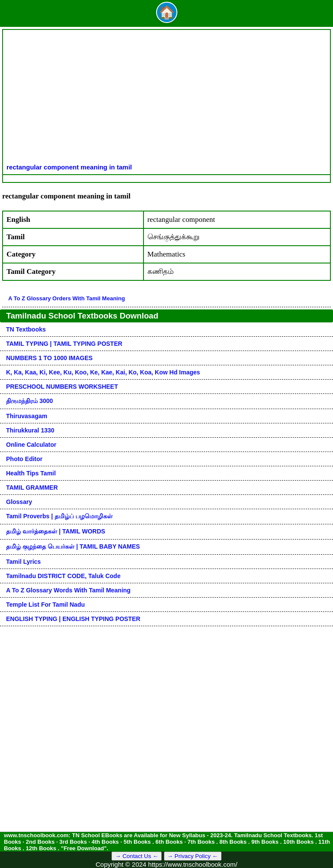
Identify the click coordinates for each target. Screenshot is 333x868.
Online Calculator (31, 445)
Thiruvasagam (27, 416)
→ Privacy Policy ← (193, 856)
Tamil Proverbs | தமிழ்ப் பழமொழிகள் (59, 516)
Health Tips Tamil (31, 473)
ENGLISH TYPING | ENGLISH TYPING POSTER (73, 619)
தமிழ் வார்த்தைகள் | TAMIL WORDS (56, 531)
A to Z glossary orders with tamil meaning (67, 298)
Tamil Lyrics (23, 562)
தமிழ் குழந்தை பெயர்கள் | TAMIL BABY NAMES (73, 546)
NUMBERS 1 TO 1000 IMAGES (49, 358)
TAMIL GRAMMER (32, 488)
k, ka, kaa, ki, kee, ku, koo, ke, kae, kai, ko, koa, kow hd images (103, 372)
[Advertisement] (166, 98)
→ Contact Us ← (137, 856)
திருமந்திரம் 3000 (29, 401)
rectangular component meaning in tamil (69, 167)
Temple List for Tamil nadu (46, 605)
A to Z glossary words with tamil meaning (68, 590)
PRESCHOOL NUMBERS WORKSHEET (62, 387)
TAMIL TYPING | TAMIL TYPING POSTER (64, 344)
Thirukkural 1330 (30, 430)
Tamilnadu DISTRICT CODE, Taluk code (63, 576)
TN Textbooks (26, 329)
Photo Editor (24, 459)
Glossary (19, 502)
